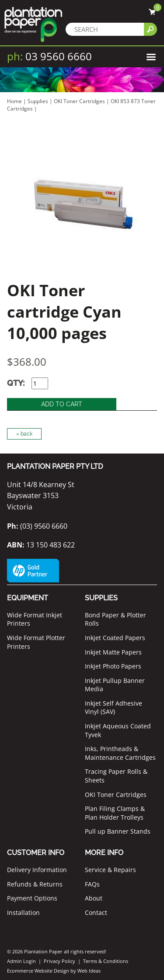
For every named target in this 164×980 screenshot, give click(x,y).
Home (14, 101)
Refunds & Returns (35, 884)
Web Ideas (89, 971)
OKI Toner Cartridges (79, 101)
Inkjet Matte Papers (113, 652)
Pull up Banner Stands (118, 831)
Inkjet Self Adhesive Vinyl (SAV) (113, 708)
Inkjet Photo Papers (113, 666)
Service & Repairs (110, 870)
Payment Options (32, 898)
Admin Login (21, 961)
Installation (23, 912)
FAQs (92, 884)
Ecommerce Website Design (38, 971)
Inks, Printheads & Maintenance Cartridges (120, 753)
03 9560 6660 (49, 56)
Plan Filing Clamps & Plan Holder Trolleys (115, 813)
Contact (96, 912)
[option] (82, 205)
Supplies (38, 101)
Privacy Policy (59, 961)
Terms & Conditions (106, 961)
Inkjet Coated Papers (115, 638)
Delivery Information (37, 870)
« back (24, 434)
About (94, 898)
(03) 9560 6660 (37, 526)
